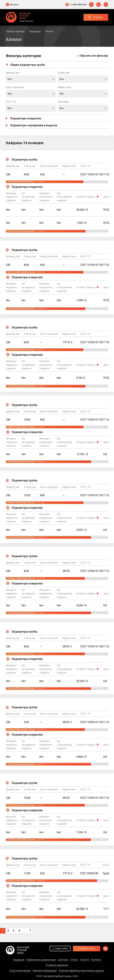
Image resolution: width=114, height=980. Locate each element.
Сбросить (94, 56)
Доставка (63, 960)
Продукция (19, 960)
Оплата (74, 960)
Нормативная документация (41, 960)
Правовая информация (45, 971)
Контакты (96, 960)
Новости (85, 960)
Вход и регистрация (20, 971)
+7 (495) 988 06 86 (78, 5)
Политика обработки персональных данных (81, 971)
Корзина (98, 17)
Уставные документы (57, 965)
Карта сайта (62, 949)
